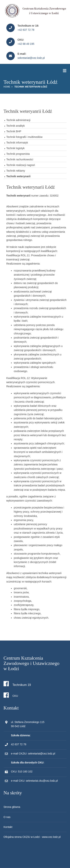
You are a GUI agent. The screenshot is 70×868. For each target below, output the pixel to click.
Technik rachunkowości (20, 159)
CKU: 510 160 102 (22, 772)
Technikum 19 (17, 684)
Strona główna (12, 807)
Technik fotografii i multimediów (24, 137)
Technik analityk (16, 126)
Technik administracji (18, 120)
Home (7, 87)
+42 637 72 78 (26, 30)
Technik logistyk (15, 148)
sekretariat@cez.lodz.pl (31, 58)
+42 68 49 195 (26, 44)
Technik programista (18, 154)
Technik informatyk (17, 143)
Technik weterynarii (18, 176)
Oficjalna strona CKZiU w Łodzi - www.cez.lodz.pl (32, 837)
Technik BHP (14, 131)
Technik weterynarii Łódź (31, 87)
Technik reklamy (16, 171)
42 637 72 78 (19, 744)
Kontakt (8, 827)
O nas (7, 817)
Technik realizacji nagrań (21, 165)
